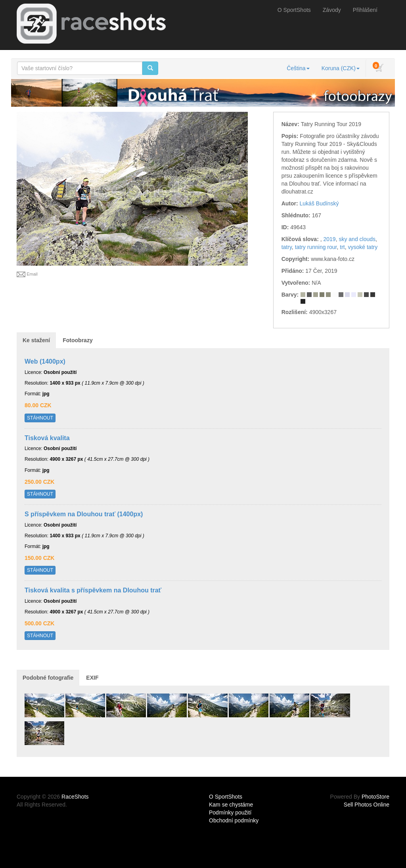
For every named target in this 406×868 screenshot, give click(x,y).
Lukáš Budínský (319, 203)
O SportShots (294, 10)
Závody (332, 10)
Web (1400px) (45, 361)
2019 (329, 239)
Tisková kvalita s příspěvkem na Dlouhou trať (93, 590)
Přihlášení (365, 10)
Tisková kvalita (47, 438)
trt (342, 247)
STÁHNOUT (40, 418)
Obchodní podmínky (234, 820)
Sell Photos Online (367, 805)
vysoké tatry (363, 247)
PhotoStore (375, 797)
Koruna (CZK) (341, 68)
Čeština (298, 68)
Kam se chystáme (231, 805)
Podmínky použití (230, 812)
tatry (287, 247)
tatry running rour (316, 247)
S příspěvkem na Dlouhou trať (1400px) (84, 514)
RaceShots (75, 797)
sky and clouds (357, 239)
